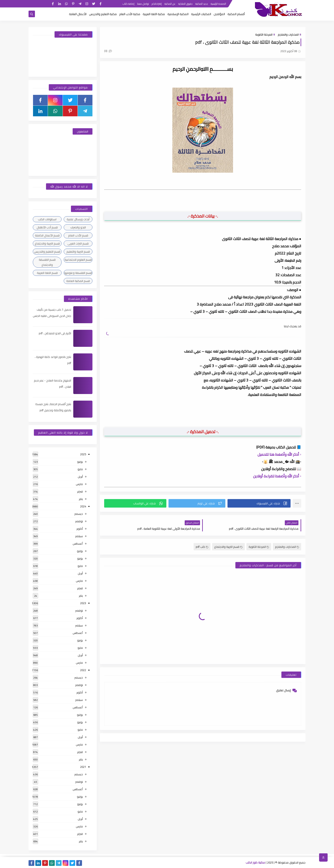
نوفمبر (79, 521)
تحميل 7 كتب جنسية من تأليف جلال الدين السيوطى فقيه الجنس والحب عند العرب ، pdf (52, 316)
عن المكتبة (170, 4)
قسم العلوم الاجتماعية (78, 260)
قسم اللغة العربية (47, 273)
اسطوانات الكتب (47, 219)
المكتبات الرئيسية (201, 14)
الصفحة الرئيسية (218, 4)
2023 (83, 603)
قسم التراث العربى (78, 243)
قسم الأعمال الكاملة (47, 235)
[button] (259, 503)
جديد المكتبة (202, 4)
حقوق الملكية (185, 4)
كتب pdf (202, 547)
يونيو (80, 462)
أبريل (80, 477)
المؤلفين (219, 14)
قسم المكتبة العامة (78, 281)
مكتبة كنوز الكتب (255, 862)
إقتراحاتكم (157, 4)
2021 (83, 767)
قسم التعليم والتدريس (47, 252)
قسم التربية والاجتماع (228, 547)
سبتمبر (79, 536)
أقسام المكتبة (236, 14)
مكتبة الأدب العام (130, 14)
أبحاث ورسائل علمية (78, 219)
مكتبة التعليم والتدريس (103, 14)
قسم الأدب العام (78, 235)
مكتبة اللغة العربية (154, 14)
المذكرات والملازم (288, 34)
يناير (81, 499)
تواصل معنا (143, 4)
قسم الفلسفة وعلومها (78, 273)
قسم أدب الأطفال (47, 227)
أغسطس (78, 544)
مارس (79, 484)
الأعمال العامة (78, 14)
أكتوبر (80, 529)
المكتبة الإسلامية (178, 14)
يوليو (80, 551)
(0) (108, 51)
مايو (80, 469)
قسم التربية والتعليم (78, 252)
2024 (83, 506)
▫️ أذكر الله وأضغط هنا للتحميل (279, 454)
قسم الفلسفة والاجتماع (47, 262)
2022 (83, 670)
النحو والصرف (78, 227)
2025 (83, 454)
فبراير (80, 491)
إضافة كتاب (128, 4)
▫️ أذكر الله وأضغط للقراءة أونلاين (277, 476)
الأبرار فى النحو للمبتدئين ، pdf (55, 333)
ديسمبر (79, 514)
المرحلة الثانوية (264, 34)
